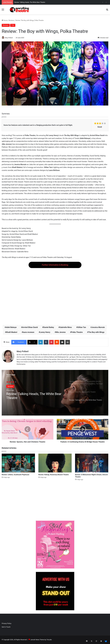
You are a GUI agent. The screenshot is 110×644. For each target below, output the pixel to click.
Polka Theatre (77, 332)
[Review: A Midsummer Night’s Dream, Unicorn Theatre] (92, 463)
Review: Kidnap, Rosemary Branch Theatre (54, 475)
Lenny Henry (45, 332)
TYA (13, 25)
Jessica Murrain (98, 327)
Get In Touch (6, 627)
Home (5, 20)
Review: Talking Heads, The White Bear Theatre (30, 2)
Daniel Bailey (49, 327)
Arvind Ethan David (30, 327)
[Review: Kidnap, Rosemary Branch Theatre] (55, 463)
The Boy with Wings (96, 332)
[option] (55, 393)
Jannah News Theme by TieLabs (41, 640)
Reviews (12, 20)
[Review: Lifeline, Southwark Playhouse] (18, 463)
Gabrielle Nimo (66, 327)
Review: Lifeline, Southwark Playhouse (15, 475)
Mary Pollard (10, 38)
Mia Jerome (61, 332)
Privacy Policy (7, 624)
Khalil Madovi (12, 332)
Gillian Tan (82, 327)
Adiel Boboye (11, 327)
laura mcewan (29, 332)
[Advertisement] (55, 295)
